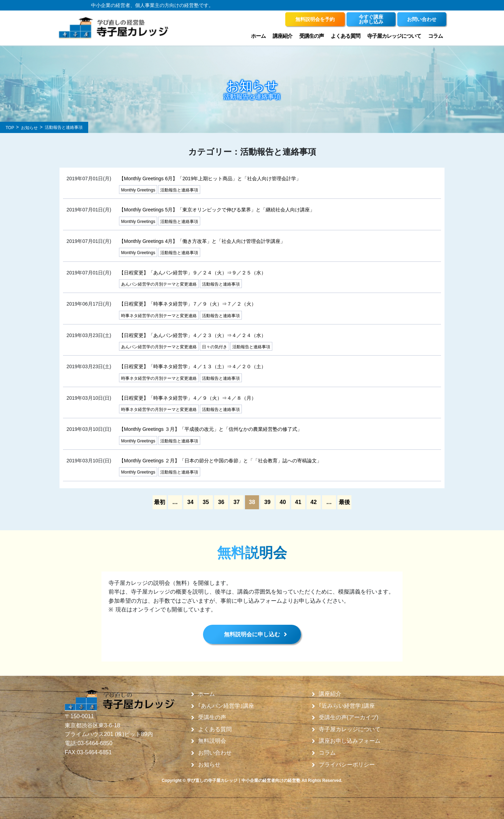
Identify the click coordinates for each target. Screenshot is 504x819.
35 (206, 502)
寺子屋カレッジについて (394, 36)
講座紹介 (282, 36)
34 (190, 502)
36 (221, 502)
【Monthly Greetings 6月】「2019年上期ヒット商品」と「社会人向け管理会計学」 (210, 178)
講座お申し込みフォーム (350, 741)
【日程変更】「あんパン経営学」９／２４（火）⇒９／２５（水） (192, 273)
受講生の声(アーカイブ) (349, 717)
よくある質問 (345, 36)
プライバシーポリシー (347, 765)
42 (314, 502)
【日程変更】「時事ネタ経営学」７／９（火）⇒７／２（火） (188, 304)
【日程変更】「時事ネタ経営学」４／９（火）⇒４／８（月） (188, 398)
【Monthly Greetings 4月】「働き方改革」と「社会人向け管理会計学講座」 (202, 241)
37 (237, 502)
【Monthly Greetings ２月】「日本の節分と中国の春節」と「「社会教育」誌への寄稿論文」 (220, 461)
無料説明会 (212, 741)
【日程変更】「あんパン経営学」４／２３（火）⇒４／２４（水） (192, 335)
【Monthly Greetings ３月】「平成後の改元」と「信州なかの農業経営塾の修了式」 (211, 429)
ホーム (258, 36)
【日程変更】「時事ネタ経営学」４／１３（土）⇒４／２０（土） (192, 366)
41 (298, 502)
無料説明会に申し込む (252, 634)
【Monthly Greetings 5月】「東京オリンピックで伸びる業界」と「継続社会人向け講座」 (217, 210)
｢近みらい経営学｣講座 (347, 706)
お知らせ (209, 765)
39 (267, 502)
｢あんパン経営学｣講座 (226, 706)
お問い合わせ (215, 753)
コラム (435, 36)
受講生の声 (311, 36)
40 (283, 502)
